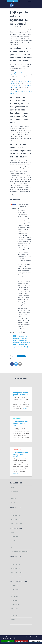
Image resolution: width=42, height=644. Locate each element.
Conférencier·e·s (15, 491)
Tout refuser (22, 641)
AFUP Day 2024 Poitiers (16, 572)
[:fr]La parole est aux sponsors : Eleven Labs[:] (20, 423)
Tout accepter (7, 641)
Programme (14, 495)
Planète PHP (31, 1)
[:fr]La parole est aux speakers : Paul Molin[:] (20, 454)
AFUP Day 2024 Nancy (16, 576)
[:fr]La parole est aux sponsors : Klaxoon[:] (20, 394)
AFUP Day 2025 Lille (16, 516)
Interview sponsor (18, 359)
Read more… (26, 408)
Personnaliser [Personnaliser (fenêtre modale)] (36, 641)
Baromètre (22, 1)
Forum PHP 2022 (15, 589)
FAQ (21, 628)
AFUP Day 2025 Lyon (16, 519)
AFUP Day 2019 (15, 616)
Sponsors (13, 548)
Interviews (13, 499)
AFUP (4, 1)
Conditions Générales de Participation (21, 632)
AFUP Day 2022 (15, 593)
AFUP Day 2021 (15, 601)
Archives (13, 620)
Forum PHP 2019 (21, 356)
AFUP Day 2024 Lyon (16, 569)
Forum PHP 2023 (15, 586)
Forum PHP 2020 (15, 604)
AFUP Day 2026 (12, 1)
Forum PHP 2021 (15, 597)
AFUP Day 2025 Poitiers (16, 523)
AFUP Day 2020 (15, 608)
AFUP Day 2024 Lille (16, 565)
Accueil (13, 487)
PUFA (38, 1)
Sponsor (13, 502)
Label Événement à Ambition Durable (20, 552)
